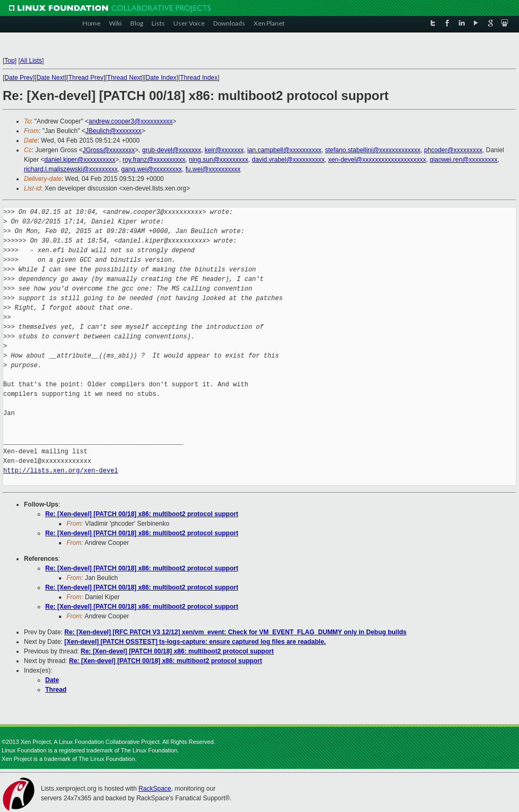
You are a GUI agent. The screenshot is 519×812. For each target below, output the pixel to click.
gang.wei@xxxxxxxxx (152, 169)
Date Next (50, 78)
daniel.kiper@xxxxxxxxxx (80, 160)
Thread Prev (86, 78)
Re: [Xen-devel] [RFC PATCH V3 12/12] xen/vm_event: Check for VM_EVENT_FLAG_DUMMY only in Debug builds (235, 632)
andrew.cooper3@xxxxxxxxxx (131, 121)
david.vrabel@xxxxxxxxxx (288, 160)
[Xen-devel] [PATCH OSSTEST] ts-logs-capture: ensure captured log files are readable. (195, 642)
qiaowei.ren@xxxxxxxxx (464, 160)
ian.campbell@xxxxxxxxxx (284, 150)
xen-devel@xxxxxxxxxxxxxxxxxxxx (377, 160)
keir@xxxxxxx (224, 150)
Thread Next (124, 78)
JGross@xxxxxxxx (108, 150)
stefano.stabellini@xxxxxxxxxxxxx (373, 150)
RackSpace (154, 789)
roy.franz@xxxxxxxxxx (154, 160)
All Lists (31, 61)
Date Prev (18, 78)
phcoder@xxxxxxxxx (454, 150)
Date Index (161, 78)
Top (9, 61)
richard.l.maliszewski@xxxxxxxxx (71, 169)
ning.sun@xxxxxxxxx (219, 160)
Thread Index (199, 78)
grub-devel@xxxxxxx (171, 150)
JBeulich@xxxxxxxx (114, 131)
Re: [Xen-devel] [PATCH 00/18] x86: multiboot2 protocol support (142, 514)
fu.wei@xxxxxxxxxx (213, 169)
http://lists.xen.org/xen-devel (61, 471)
